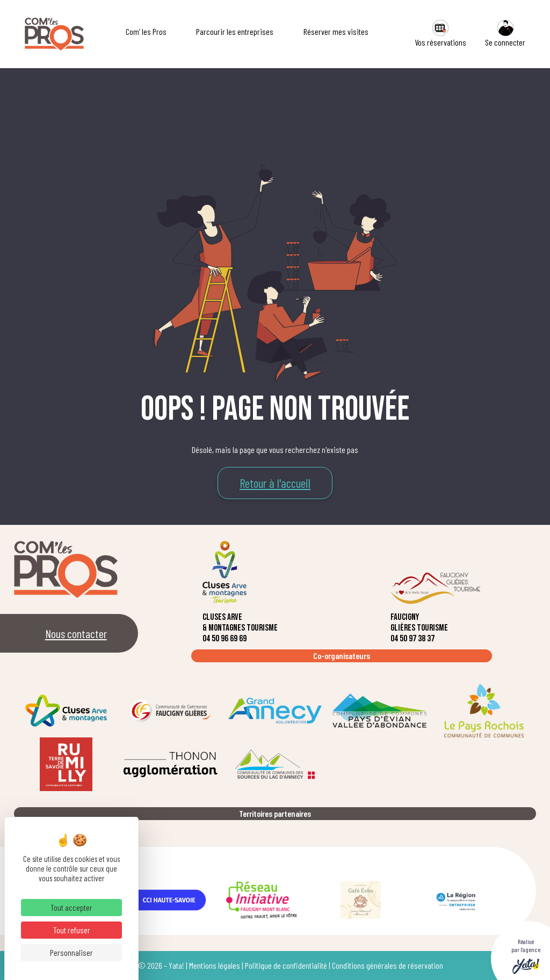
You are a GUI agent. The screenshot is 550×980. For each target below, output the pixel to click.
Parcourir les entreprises (235, 31)
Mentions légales (215, 965)
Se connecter (505, 34)
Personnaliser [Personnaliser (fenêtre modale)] (71, 952)
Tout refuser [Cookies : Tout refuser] (72, 930)
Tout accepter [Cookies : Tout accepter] (71, 907)
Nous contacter (76, 633)
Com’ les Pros (146, 31)
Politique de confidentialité (286, 965)
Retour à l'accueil (275, 483)
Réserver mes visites (336, 31)
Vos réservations (440, 34)
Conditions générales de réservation (388, 965)
